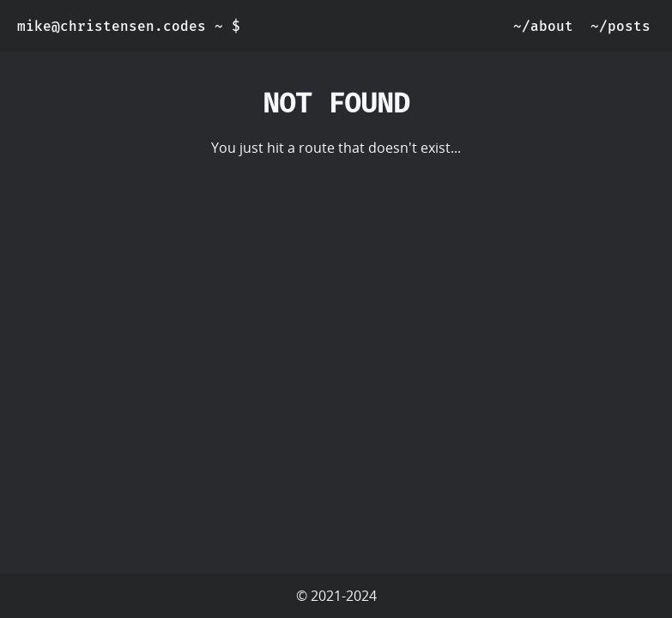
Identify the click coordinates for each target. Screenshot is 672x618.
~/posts (621, 26)
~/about (543, 26)
